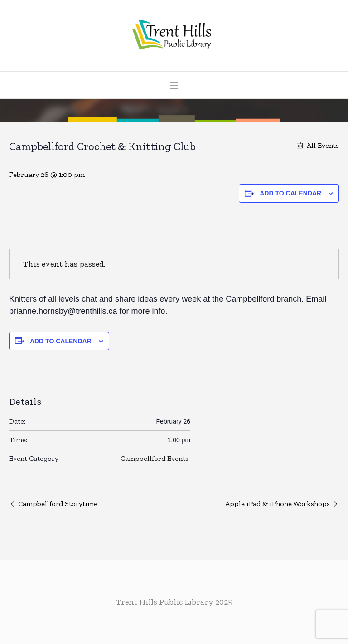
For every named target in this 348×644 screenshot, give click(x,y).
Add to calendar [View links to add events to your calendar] (290, 193)
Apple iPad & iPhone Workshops (278, 504)
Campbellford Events (155, 458)
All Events (322, 145)
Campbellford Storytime (58, 504)
